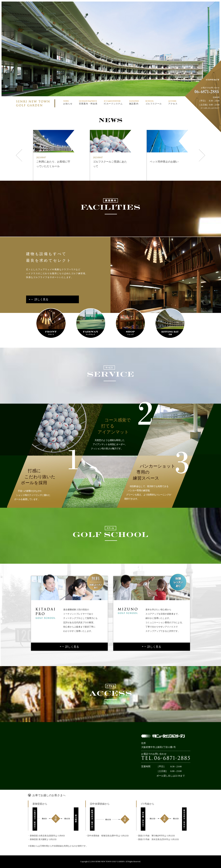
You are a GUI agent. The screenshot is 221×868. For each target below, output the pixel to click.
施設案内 (134, 104)
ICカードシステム (113, 104)
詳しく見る (39, 299)
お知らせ (68, 104)
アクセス (173, 104)
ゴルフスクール (154, 104)
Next (202, 133)
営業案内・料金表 (88, 104)
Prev (18, 133)
